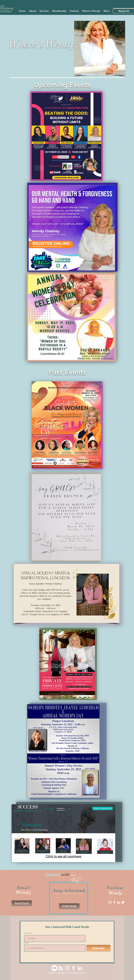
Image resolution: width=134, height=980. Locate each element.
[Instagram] (110, 902)
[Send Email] (22, 903)
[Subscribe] (98, 948)
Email (26, 943)
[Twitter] (123, 902)
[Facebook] (114, 902)
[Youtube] (54, 968)
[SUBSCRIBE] (69, 906)
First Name (28, 933)
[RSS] (61, 968)
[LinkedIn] (119, 902)
